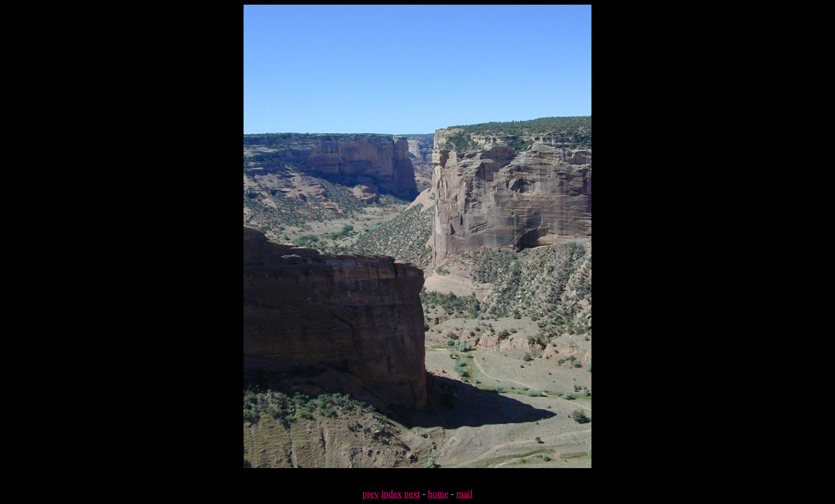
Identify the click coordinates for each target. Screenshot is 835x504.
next (412, 494)
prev (371, 494)
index (391, 494)
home (438, 494)
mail (464, 494)
